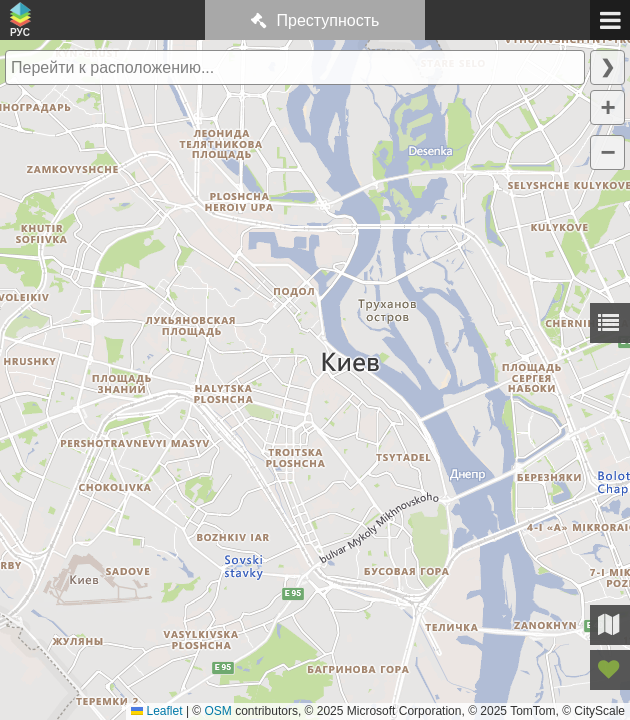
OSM (218, 711)
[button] (607, 107)
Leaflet (156, 711)
